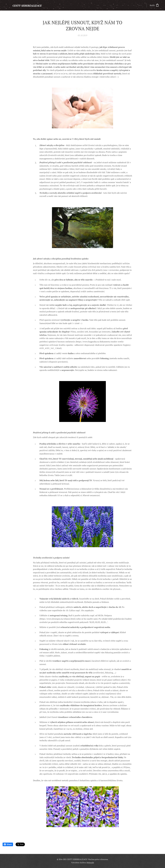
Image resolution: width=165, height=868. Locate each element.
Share (8, 844)
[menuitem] (114, 5)
